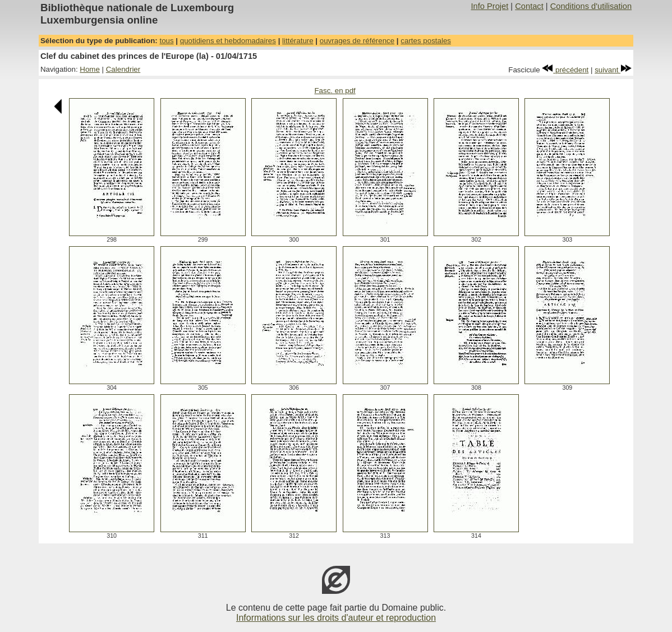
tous (166, 41)
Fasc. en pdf (335, 91)
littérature (298, 41)
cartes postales (426, 41)
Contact (529, 6)
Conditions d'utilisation (591, 6)
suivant (613, 70)
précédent (565, 70)
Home (90, 69)
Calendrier (123, 69)
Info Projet (489, 6)
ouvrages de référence (357, 41)
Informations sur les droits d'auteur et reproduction (336, 618)
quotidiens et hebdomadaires (228, 41)
